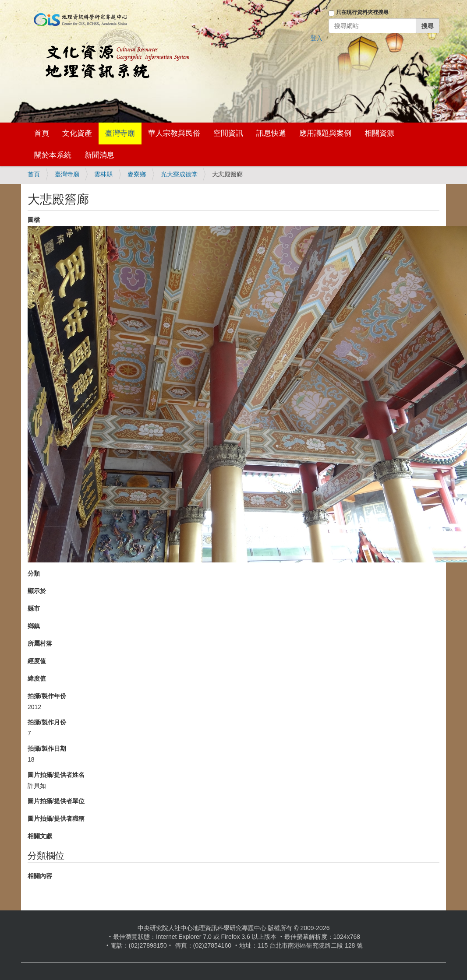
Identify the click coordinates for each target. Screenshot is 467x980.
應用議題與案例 (325, 133)
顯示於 (37, 591)
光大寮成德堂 (179, 174)
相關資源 (379, 133)
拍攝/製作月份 (47, 722)
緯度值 (37, 678)
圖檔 (34, 220)
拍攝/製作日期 (47, 748)
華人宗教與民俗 (174, 133)
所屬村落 (40, 643)
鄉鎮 (34, 626)
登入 (316, 38)
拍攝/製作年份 (47, 696)
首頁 (42, 133)
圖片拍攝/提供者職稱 (56, 818)
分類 (34, 573)
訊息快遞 (271, 133)
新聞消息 (99, 155)
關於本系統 (53, 155)
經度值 (37, 661)
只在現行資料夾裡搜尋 (362, 12)
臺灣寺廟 (120, 133)
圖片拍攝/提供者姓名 (56, 775)
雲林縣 (103, 174)
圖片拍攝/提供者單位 (56, 801)
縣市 (34, 608)
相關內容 (40, 876)
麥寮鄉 (137, 174)
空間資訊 (228, 133)
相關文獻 (40, 836)
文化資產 (77, 133)
